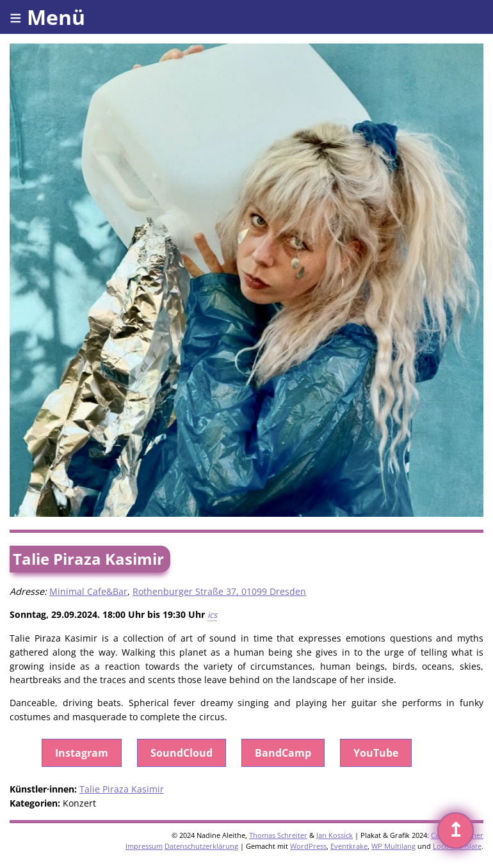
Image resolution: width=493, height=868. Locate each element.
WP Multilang (393, 846)
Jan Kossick (335, 835)
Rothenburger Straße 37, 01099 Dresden (219, 591)
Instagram (82, 753)
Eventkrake (349, 846)
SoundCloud (182, 753)
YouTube (376, 753)
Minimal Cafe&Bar (88, 591)
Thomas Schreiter (278, 835)
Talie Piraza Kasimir (122, 789)
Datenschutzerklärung (201, 846)
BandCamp (283, 753)
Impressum (144, 846)
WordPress (308, 846)
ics (212, 615)
